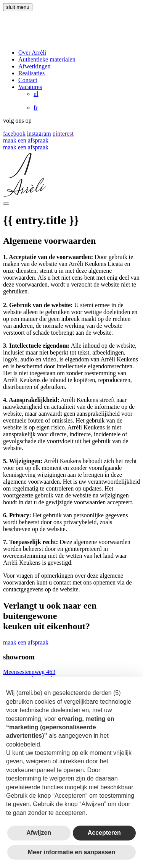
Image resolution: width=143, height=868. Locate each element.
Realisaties (31, 73)
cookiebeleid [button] (23, 744)
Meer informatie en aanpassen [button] (71, 852)
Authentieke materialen (47, 59)
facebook (14, 134)
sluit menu (18, 7)
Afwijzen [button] (39, 833)
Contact (28, 80)
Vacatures (30, 87)
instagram (39, 134)
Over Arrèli (32, 53)
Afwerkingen (34, 66)
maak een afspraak (26, 140)
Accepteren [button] (104, 833)
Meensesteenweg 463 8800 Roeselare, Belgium (34, 675)
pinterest (63, 134)
